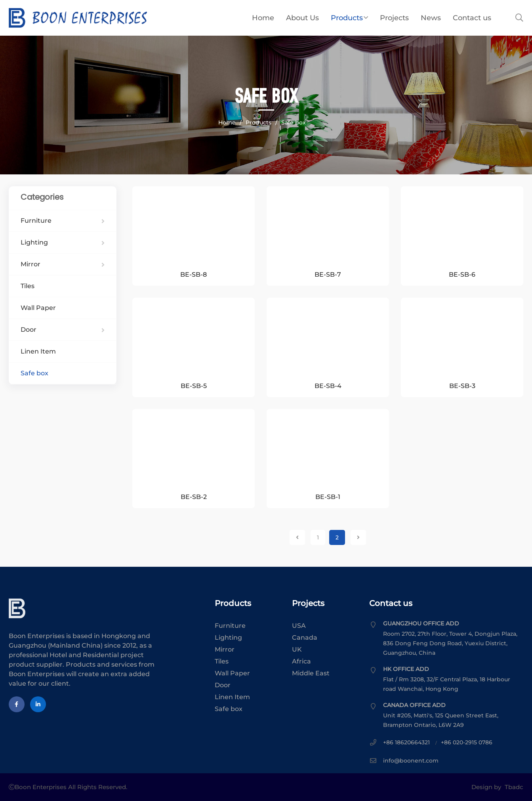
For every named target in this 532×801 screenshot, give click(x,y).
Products (349, 18)
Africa (301, 661)
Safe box (294, 122)
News (431, 18)
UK (297, 649)
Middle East (311, 673)
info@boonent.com (411, 761)
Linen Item (38, 351)
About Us (302, 18)
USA (299, 626)
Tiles (28, 286)
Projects (394, 18)
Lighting (63, 242)
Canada (305, 638)
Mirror (63, 264)
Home (263, 18)
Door (63, 330)
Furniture (63, 221)
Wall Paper (38, 308)
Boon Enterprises (124, 18)
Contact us (472, 18)
